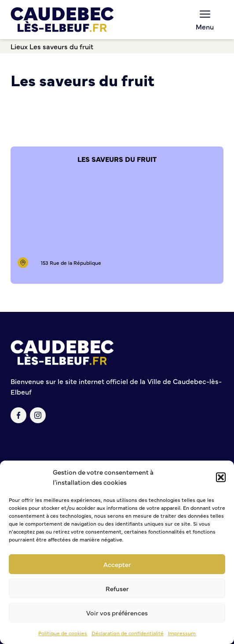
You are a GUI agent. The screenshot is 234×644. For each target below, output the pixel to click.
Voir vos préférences (117, 613)
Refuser (117, 588)
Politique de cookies (63, 633)
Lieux (19, 46)
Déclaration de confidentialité (128, 633)
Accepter (117, 564)
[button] (221, 477)
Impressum (182, 633)
